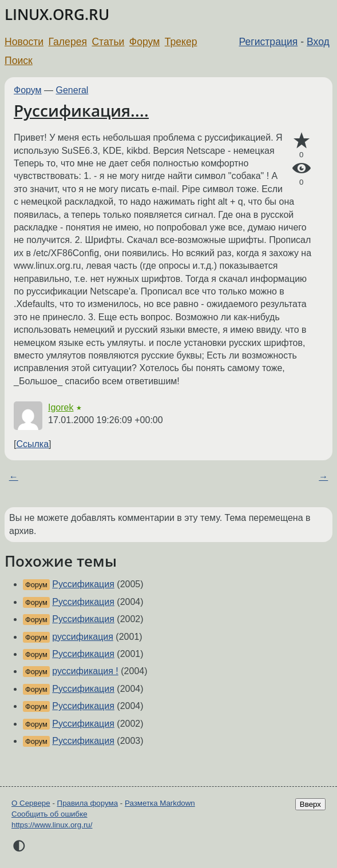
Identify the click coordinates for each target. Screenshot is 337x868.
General (72, 90)
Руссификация (83, 584)
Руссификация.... (81, 110)
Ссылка (32, 444)
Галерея (68, 42)
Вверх (310, 804)
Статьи (108, 42)
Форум (144, 42)
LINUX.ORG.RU (57, 15)
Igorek (61, 407)
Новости (24, 42)
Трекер (181, 42)
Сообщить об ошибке (49, 814)
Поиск (19, 61)
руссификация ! (85, 671)
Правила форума (88, 803)
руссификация (83, 637)
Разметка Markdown (160, 803)
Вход (318, 42)
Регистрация (269, 42)
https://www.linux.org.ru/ (52, 825)
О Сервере (31, 803)
